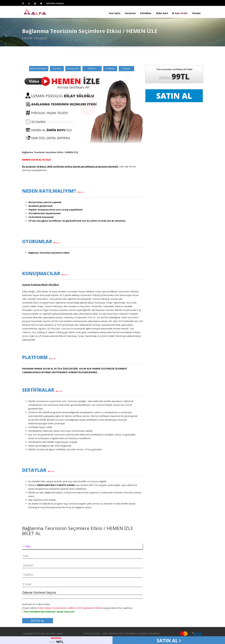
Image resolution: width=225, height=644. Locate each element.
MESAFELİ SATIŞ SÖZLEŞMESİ (122, 633)
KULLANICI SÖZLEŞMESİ (149, 633)
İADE (105, 633)
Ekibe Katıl (162, 13)
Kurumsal (130, 13)
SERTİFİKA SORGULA (55, 3)
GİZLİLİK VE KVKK (92, 633)
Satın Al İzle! (180, 13)
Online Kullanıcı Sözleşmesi (51, 608)
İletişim (196, 13)
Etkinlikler (146, 13)
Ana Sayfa (115, 13)
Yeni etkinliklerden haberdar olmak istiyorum (49, 612)
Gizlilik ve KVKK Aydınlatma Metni (84, 608)
